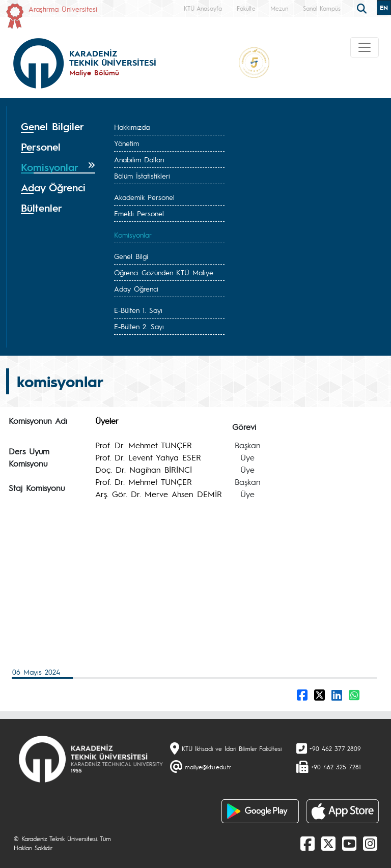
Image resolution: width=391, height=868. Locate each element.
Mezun (279, 8)
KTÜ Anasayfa (203, 8)
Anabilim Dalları (139, 159)
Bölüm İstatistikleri (142, 176)
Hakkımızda (132, 127)
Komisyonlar (133, 235)
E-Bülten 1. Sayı (138, 310)
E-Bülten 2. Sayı (139, 326)
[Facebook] (308, 843)
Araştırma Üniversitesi (63, 9)
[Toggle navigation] (365, 47)
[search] (363, 8)
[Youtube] (349, 843)
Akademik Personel (144, 197)
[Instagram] (370, 843)
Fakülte (246, 8)
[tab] (58, 127)
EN (384, 8)
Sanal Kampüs (322, 8)
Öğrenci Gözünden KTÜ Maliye (164, 272)
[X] (328, 843)
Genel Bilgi (131, 256)
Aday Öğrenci (136, 288)
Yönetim (127, 143)
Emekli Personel (139, 213)
